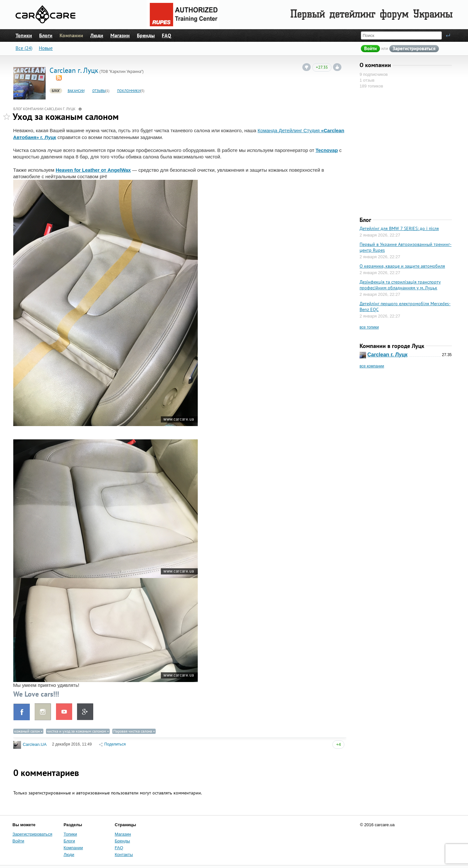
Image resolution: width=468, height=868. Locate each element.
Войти (370, 48)
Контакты (124, 855)
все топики (369, 327)
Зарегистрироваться (414, 48)
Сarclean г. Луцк (387, 355)
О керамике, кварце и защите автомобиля (402, 266)
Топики (24, 35)
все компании (372, 366)
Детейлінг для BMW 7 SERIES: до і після (399, 228)
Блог (56, 91)
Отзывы (99, 91)
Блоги (46, 35)
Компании (71, 35)
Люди (97, 35)
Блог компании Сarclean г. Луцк (44, 109)
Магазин (120, 35)
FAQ (167, 35)
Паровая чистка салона (133, 731)
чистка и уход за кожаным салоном (77, 731)
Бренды (146, 35)
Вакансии (76, 91)
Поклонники (129, 91)
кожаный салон (27, 731)
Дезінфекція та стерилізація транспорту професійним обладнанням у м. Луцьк (400, 285)
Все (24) (24, 48)
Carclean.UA (35, 745)
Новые (46, 48)
